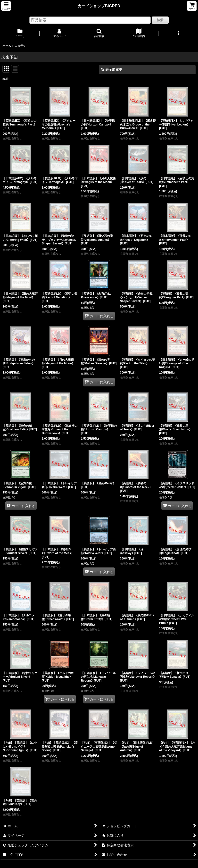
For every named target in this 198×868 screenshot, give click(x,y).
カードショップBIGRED (99, 6)
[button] (6, 6)
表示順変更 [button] (112, 69)
